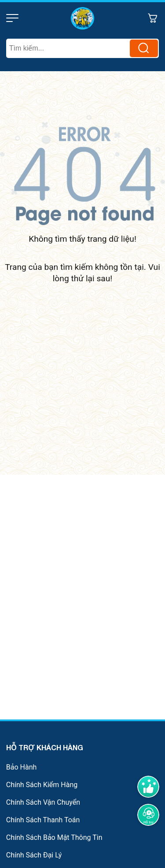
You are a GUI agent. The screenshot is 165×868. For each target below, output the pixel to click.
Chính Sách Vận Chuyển (43, 802)
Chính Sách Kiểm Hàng (42, 785)
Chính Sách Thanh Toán (43, 820)
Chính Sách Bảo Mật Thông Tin (54, 837)
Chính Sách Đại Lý (34, 855)
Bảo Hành (22, 767)
